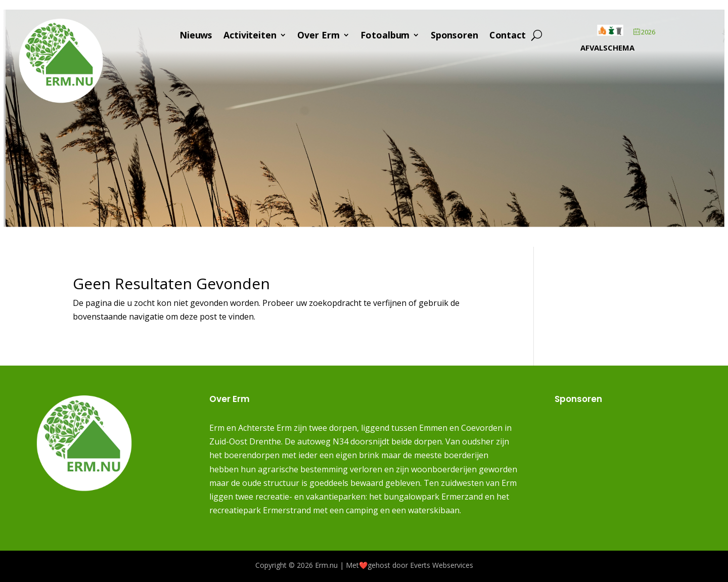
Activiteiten (251, 37)
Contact (508, 37)
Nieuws (196, 37)
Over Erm (319, 37)
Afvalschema (607, 49)
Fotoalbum (385, 37)
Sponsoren (455, 37)
